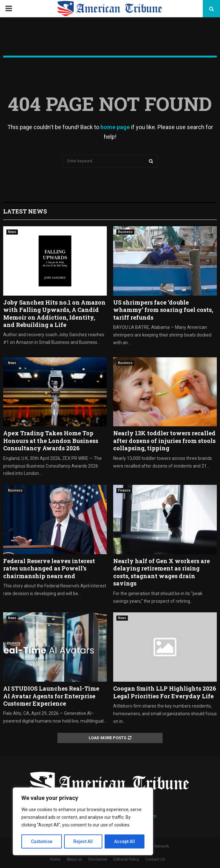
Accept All (125, 841)
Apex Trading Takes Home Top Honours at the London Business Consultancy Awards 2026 (51, 441)
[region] (83, 822)
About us (74, 859)
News (12, 232)
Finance (124, 490)
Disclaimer (98, 859)
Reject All (84, 841)
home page (115, 127)
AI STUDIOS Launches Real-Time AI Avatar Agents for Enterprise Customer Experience (51, 696)
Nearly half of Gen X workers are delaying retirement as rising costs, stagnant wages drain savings (161, 572)
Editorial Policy (126, 859)
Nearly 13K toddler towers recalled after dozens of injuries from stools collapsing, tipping (164, 441)
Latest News (25, 211)
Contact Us (155, 859)
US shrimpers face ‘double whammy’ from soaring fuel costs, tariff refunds (163, 310)
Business (125, 232)
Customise (42, 841)
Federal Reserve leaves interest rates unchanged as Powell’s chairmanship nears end (49, 568)
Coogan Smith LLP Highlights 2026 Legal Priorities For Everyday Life (165, 692)
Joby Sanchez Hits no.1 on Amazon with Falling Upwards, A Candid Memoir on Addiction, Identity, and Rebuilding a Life (54, 314)
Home (55, 859)
